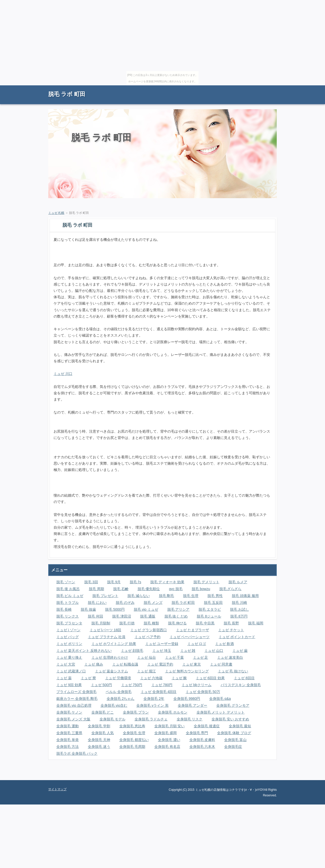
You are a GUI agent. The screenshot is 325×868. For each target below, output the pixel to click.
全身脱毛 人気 (103, 733)
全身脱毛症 (233, 747)
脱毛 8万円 (239, 616)
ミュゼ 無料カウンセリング (187, 671)
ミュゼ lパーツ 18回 (105, 630)
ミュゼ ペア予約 (148, 637)
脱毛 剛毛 (167, 596)
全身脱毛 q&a (220, 699)
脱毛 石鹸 (121, 589)
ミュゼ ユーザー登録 (162, 644)
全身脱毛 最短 (240, 726)
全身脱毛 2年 (154, 699)
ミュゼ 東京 (192, 664)
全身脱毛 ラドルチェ (151, 719)
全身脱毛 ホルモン (173, 712)
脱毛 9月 (114, 582)
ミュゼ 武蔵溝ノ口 (71, 671)
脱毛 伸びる (177, 623)
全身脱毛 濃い (169, 740)
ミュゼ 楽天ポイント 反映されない (84, 651)
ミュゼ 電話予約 (160, 664)
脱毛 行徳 (127, 623)
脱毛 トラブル (68, 603)
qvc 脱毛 (176, 589)
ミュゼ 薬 (64, 678)
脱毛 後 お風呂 (68, 589)
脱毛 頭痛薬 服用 (245, 596)
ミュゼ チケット (231, 630)
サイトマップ (265, 88)
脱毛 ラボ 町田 (67, 94)
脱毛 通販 (148, 616)
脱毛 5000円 (115, 609)
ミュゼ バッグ (68, 637)
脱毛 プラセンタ (69, 623)
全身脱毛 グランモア (233, 705)
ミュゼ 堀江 (147, 671)
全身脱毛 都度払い (134, 740)
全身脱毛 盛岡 (166, 733)
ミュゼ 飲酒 (224, 644)
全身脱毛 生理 (134, 733)
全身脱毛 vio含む (114, 705)
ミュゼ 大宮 (66, 664)
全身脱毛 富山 (235, 740)
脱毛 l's (135, 582)
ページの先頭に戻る (259, 776)
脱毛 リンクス (68, 616)
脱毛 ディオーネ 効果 (167, 582)
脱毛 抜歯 (88, 609)
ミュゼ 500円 (101, 685)
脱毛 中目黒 (205, 623)
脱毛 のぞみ (125, 603)
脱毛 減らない (139, 596)
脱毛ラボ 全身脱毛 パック (77, 753)
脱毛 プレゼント (105, 596)
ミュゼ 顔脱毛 (132, 651)
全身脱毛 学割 (99, 726)
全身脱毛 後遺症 (207, 726)
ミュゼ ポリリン (69, 644)
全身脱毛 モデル (112, 719)
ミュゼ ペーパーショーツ (190, 637)
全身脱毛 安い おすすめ (230, 719)
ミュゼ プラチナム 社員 (107, 637)
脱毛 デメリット (206, 582)
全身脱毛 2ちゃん (121, 699)
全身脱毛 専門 (197, 733)
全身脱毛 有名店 (167, 747)
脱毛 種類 (151, 623)
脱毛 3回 (91, 582)
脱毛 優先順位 (149, 589)
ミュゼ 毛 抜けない (233, 671)
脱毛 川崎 (239, 603)
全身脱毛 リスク (190, 719)
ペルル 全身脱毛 (119, 692)
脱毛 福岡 (256, 623)
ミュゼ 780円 (162, 685)
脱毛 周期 (96, 589)
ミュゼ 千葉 (174, 657)
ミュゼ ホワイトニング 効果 (114, 644)
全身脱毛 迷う (99, 747)
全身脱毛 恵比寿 (132, 726)
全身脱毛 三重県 (69, 733)
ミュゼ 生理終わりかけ (110, 657)
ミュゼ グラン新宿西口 (149, 630)
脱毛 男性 (215, 596)
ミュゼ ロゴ (197, 644)
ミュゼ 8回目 (244, 678)
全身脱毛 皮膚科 (202, 740)
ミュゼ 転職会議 (125, 664)
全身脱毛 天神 (99, 740)
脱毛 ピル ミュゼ (70, 596)
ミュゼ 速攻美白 (230, 657)
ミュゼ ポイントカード (237, 637)
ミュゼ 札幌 (56, 213)
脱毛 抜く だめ (176, 616)
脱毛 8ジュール (209, 616)
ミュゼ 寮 (88, 678)
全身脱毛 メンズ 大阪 (73, 719)
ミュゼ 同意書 (221, 664)
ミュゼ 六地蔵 (151, 678)
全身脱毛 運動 (68, 726)
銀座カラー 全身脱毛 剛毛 (77, 699)
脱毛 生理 (191, 596)
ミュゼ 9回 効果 (69, 685)
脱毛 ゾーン (66, 582)
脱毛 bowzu (201, 589)
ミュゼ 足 (201, 657)
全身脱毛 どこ (103, 712)
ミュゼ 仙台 (147, 657)
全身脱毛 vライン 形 (152, 705)
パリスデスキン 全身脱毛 (241, 685)
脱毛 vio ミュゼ (146, 609)
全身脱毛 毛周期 (132, 747)
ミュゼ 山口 (214, 651)
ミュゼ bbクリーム (196, 685)
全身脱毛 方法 (68, 747)
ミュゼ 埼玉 (162, 651)
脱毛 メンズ (153, 603)
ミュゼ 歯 (240, 651)
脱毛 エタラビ (210, 609)
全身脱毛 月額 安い (170, 726)
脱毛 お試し (239, 609)
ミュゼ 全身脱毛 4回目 (159, 692)
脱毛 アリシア (178, 609)
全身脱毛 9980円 (187, 699)
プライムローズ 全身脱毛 (76, 692)
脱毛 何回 (95, 616)
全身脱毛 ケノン (69, 712)
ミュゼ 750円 (132, 685)
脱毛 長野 (231, 623)
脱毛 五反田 (213, 603)
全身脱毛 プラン (136, 712)
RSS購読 (241, 88)
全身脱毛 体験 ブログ (234, 733)
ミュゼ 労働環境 (118, 678)
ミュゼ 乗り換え (69, 657)
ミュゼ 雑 (188, 651)
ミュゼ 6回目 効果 (210, 678)
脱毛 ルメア (238, 582)
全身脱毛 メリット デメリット (221, 712)
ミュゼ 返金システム (111, 671)
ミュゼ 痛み (94, 664)
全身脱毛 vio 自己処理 (74, 705)
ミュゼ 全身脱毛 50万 (203, 692)
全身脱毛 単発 (68, 740)
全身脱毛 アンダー (192, 705)
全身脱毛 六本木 (202, 747)
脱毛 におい (97, 603)
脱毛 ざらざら (231, 589)
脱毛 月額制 (101, 623)
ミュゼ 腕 (179, 678)
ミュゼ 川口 (63, 374)
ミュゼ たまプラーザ (192, 630)
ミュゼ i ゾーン (68, 630)
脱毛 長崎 (64, 609)
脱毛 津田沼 (122, 616)
